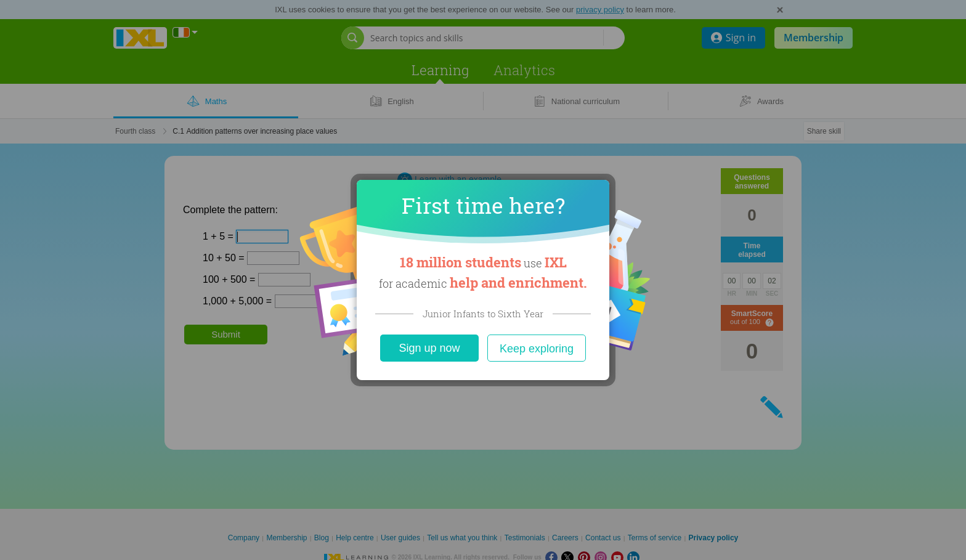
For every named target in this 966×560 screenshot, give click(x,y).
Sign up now (429, 348)
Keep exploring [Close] (537, 349)
